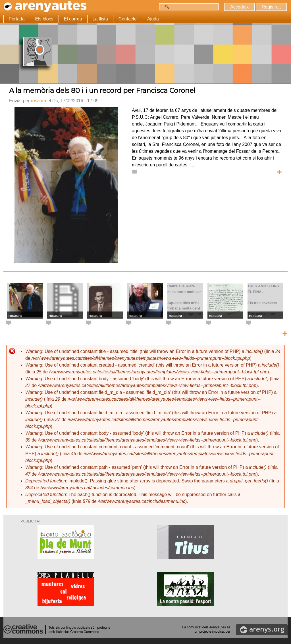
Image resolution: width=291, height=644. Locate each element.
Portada (17, 19)
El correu (73, 19)
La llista (100, 19)
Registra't (271, 7)
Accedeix (239, 7)
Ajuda (153, 19)
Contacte (128, 19)
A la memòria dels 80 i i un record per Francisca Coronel (102, 90)
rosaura (38, 101)
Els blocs (44, 19)
